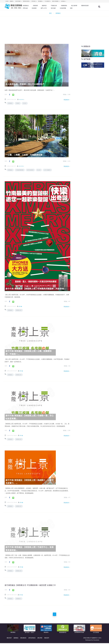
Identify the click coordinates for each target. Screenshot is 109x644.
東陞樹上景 (19, 310)
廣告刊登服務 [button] (56, 1)
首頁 (50, 13)
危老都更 (52, 8)
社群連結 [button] (63, 1)
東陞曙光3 (19, 599)
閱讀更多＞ (67, 100)
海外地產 (70, 8)
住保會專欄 (80, 8)
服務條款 (16, 639)
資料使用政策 (32, 639)
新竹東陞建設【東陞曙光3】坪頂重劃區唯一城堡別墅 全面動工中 (34, 585)
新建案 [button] (12, 1)
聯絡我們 (47, 639)
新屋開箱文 (33, 6)
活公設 (25, 103)
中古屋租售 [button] (48, 1)
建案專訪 (51, 6)
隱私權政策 (23, 639)
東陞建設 (10, 103)
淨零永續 (43, 8)
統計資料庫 (80, 6)
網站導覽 (40, 639)
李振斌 (18, 103)
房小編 (22, 306)
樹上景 (39, 170)
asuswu (23, 99)
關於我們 (9, 639)
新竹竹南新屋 (30, 170)
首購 (88, 8)
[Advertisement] (54, 28)
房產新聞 (42, 6)
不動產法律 (60, 6)
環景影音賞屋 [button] (27, 1)
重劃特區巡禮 (34, 8)
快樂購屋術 (70, 6)
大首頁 (7, 1)
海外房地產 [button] (18, 1)
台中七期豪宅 (47, 170)
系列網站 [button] (41, 1)
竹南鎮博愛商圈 (20, 170)
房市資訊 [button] (34, 1)
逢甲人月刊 (61, 8)
